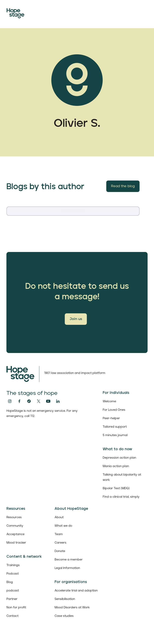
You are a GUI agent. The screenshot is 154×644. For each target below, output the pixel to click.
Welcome (109, 401)
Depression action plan (119, 458)
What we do (63, 526)
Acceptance (15, 534)
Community (15, 526)
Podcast (13, 574)
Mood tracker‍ (16, 543)
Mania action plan (116, 466)
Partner (12, 599)
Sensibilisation (65, 599)
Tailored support (115, 427)
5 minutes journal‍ (115, 435)
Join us (76, 319)
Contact (12, 616)
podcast (13, 591)
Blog (10, 582)
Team (59, 534)
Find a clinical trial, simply (121, 497)
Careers (60, 543)
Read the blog (123, 186)
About (59, 517)
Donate (60, 551)
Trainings (13, 565)
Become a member (69, 560)
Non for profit (16, 607)
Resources (14, 517)
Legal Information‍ (67, 568)
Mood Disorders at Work (72, 607)
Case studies (64, 616)
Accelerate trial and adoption (76, 591)
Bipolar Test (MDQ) (116, 488)
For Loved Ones (114, 410)
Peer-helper (111, 418)
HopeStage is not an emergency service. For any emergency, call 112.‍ (42, 413)
